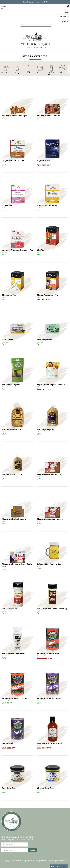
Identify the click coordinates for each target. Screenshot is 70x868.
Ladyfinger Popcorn (46, 429)
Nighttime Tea (43, 160)
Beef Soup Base (9, 788)
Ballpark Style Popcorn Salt (49, 564)
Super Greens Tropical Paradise (51, 385)
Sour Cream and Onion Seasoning (52, 609)
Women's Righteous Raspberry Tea (17, 250)
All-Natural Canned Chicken (14, 698)
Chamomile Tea (9, 295)
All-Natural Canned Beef (48, 654)
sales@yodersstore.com (59, 861)
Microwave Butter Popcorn (49, 474)
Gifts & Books (6, 73)
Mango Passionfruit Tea (47, 295)
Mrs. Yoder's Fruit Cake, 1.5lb (14, 116)
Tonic (29, 73)
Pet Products (63, 73)
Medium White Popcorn (13, 474)
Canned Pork (8, 743)
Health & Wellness (51, 74)
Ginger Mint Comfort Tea (13, 160)
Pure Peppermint (45, 340)
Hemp (17, 73)
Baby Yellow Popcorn (11, 429)
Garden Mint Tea (9, 340)
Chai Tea (41, 250)
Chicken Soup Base (46, 788)
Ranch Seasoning (10, 609)
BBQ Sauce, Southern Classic (50, 743)
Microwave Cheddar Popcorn (50, 519)
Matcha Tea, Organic (11, 385)
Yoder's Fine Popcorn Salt (13, 654)
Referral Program (63, 17)
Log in (67, 12)
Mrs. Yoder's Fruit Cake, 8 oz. (49, 116)
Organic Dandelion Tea (47, 205)
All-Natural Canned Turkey (49, 698)
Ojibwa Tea (7, 205)
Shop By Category (35, 56)
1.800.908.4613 (45, 861)
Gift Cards (66, 21)
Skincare (40, 73)
